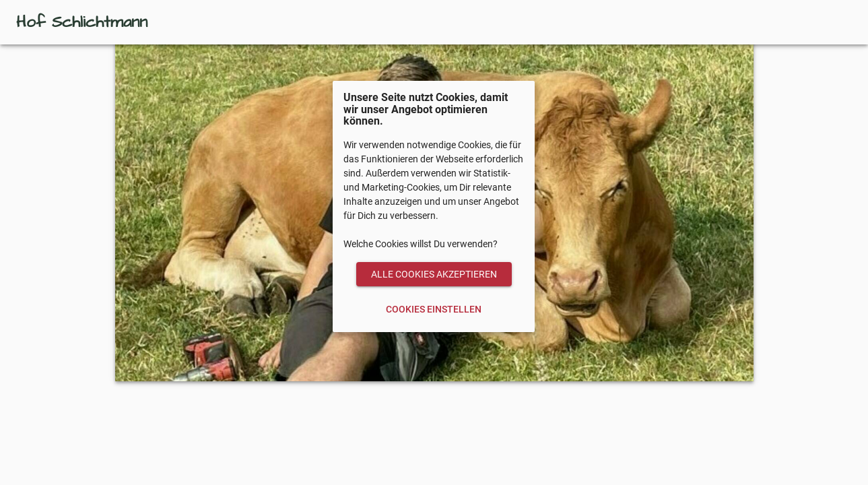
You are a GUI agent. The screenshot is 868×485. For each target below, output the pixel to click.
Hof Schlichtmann (82, 22)
